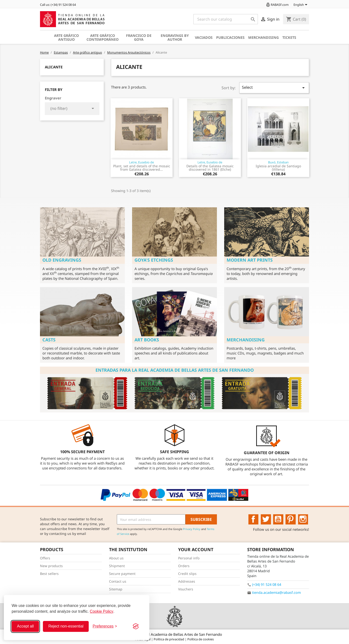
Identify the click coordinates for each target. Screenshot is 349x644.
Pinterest (291, 519)
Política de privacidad (169, 639)
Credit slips (187, 574)
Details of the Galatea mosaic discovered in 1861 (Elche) (210, 168)
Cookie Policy (102, 611)
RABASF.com (277, 5)
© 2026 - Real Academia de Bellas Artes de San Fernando (174, 634)
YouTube (278, 519)
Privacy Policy (192, 529)
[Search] (226, 19)
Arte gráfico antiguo (66, 37)
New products (51, 566)
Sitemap (116, 589)
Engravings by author (175, 37)
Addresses (187, 581)
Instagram (303, 519)
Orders (184, 566)
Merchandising (263, 37)
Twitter (266, 519)
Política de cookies (201, 639)
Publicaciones (230, 37)
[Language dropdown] (301, 5)
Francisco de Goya (139, 37)
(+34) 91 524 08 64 (267, 584)
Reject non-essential (66, 626)
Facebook (254, 519)
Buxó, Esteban (278, 162)
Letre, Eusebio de (142, 162)
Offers (45, 558)
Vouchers (186, 589)
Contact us (118, 581)
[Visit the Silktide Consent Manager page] (136, 626)
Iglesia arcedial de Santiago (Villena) (278, 168)
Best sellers (49, 574)
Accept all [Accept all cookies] (25, 626)
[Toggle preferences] (105, 626)
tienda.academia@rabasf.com (276, 592)
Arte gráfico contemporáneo (103, 37)
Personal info (189, 558)
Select (274, 88)
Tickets (289, 37)
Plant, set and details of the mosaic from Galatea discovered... (142, 168)
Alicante (54, 67)
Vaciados (204, 37)
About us (116, 558)
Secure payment (122, 574)
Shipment (117, 566)
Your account (196, 549)
